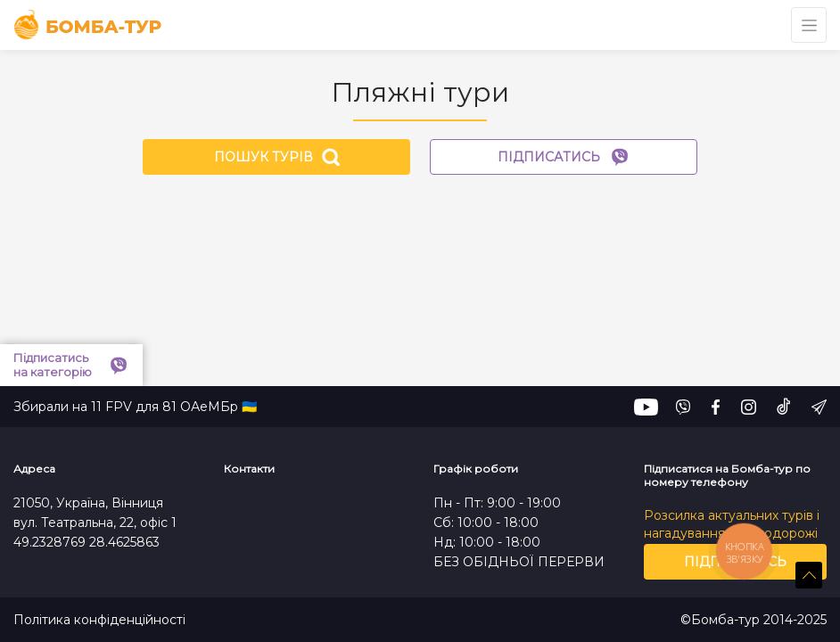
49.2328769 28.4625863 (86, 542)
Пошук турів (277, 157)
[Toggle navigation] (809, 25)
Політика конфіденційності (99, 620)
